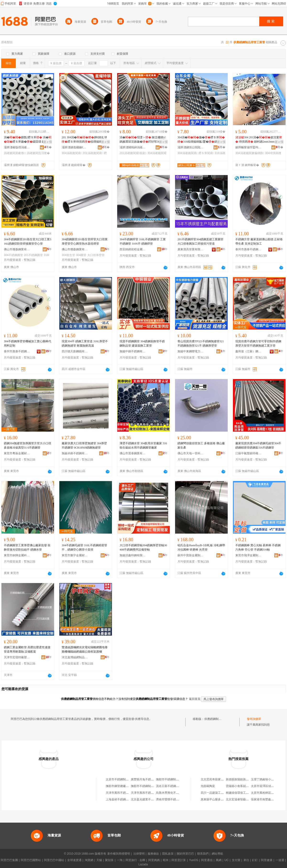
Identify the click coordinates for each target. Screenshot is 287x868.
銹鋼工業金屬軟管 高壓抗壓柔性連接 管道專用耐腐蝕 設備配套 (27, 649)
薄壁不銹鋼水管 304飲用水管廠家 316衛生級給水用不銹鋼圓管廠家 (143, 445)
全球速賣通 (74, 860)
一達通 (280, 860)
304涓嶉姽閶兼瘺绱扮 (250, 153)
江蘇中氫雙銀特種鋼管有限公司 (248, 453)
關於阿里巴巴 (185, 854)
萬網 (219, 860)
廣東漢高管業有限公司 (191, 249)
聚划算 (109, 860)
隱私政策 (168, 854)
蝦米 (166, 860)
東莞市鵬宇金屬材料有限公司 (75, 555)
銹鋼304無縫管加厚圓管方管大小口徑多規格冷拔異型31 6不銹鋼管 (28, 445)
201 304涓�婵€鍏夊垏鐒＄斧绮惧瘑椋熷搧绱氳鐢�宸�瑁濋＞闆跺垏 (85, 140)
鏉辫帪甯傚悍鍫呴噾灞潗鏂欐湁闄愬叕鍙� (248, 147)
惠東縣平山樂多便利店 (215, 799)
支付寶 (236, 860)
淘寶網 (89, 860)
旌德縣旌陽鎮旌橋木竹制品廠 (244, 779)
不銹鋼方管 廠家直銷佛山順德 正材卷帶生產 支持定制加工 (259, 241)
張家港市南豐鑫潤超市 (265, 799)
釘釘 (255, 860)
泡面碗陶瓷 (208, 786)
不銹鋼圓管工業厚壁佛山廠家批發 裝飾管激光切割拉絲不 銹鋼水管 (27, 547)
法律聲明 (139, 854)
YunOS (193, 860)
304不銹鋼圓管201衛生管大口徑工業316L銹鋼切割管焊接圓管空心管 (28, 241)
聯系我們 (203, 854)
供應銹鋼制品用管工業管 (220, 719)
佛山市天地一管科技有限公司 (191, 453)
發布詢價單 (254, 719)
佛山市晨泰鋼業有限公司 (133, 453)
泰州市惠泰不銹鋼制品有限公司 (248, 249)
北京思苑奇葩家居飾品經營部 (219, 779)
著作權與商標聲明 (119, 854)
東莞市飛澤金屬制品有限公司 (248, 555)
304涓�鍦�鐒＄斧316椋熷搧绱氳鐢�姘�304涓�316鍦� (201, 140)
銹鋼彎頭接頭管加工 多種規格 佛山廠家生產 (201, 445)
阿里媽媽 (154, 860)
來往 (246, 860)
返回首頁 (195, 699)
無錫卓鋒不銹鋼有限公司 (75, 453)
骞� (48, 147)
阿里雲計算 (179, 860)
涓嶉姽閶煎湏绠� (38, 153)
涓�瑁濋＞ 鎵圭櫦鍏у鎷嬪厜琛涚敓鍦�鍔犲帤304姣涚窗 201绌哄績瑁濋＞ (143, 140)
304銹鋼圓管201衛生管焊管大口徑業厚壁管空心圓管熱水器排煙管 (85, 241)
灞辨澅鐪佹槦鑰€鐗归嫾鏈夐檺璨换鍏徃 (75, 147)
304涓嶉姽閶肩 (72, 153)
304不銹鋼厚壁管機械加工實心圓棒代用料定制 (28, 343)
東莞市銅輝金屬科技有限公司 (17, 555)
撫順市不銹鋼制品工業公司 (148, 786)
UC (227, 860)
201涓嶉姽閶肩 (93, 153)
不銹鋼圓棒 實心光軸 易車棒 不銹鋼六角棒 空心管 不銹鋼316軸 (258, 547)
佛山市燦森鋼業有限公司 (17, 249)
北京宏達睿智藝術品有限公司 (244, 799)
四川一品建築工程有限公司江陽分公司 (225, 793)
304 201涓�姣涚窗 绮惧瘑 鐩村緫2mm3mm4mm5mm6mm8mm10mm (259, 140)
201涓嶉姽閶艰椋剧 (133, 153)
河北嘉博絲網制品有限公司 (75, 657)
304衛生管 (68, 255)
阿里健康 (267, 860)
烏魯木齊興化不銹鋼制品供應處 (176, 793)
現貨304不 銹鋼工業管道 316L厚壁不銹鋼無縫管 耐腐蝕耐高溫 (85, 343)
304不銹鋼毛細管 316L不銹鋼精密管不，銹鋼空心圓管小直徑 (84, 547)
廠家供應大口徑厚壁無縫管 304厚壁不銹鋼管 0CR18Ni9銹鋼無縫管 (84, 445)
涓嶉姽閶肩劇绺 (15, 153)
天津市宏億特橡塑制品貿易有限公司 (17, 657)
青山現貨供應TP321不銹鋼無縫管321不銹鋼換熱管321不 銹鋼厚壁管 (201, 343)
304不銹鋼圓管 (13, 255)
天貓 (99, 860)
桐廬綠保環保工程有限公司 (243, 793)
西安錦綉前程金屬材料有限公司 (133, 249)
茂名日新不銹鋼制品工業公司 (175, 786)
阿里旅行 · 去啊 (135, 860)
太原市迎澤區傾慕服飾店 (267, 786)
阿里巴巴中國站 (54, 860)
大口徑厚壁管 (96, 255)
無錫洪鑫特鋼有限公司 (133, 555)
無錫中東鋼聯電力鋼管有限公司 (191, 351)
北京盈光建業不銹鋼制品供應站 (151, 799)
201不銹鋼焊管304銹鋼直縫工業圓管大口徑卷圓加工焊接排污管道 (200, 241)
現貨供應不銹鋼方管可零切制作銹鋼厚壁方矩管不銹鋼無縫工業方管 (258, 343)
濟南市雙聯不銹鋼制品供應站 (175, 799)
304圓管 (81, 255)
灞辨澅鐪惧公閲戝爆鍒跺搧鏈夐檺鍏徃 (191, 147)
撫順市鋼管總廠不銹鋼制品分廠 (126, 786)
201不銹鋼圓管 (33, 255)
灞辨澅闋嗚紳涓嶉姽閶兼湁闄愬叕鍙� (133, 147)
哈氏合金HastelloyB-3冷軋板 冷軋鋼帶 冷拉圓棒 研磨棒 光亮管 (201, 547)
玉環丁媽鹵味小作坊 (264, 779)
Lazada (143, 864)
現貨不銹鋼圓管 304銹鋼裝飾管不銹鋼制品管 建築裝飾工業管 (142, 343)
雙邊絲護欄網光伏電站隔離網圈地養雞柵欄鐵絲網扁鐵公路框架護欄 (85, 649)
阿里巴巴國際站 (31, 860)
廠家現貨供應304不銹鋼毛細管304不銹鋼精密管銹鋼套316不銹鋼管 (258, 445)
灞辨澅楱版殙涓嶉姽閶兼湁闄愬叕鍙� (17, 147)
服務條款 (153, 854)
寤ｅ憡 (48, 142)
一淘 (120, 860)
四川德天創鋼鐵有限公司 (75, 351)
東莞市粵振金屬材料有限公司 (17, 453)
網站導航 (217, 854)
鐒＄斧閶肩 (206, 153)
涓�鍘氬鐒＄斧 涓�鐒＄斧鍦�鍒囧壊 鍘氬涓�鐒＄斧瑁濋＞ (28, 140)
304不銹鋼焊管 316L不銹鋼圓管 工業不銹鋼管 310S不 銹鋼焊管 (143, 241)
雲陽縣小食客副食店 (239, 786)
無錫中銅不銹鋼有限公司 (133, 351)
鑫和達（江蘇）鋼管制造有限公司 (248, 351)
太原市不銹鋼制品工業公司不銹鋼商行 (130, 779)
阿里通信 (207, 860)
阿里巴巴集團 (9, 860)
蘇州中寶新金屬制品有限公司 (191, 555)
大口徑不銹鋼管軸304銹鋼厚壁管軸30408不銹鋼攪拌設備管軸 (143, 547)
